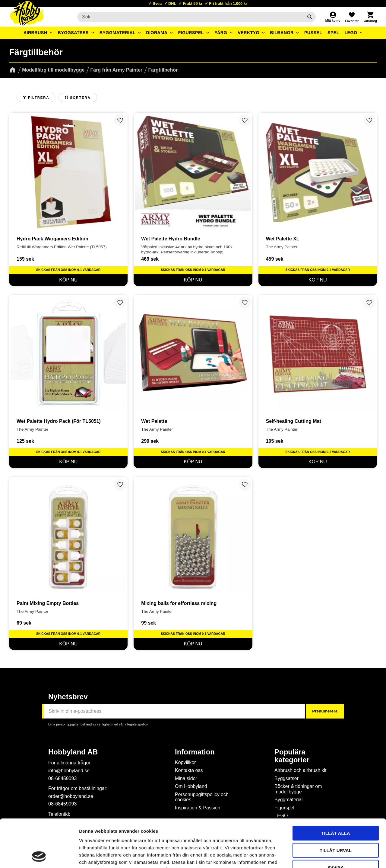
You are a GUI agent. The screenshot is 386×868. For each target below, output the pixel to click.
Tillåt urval (336, 805)
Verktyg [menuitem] (248, 33)
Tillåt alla (335, 788)
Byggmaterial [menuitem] (118, 33)
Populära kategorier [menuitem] (292, 756)
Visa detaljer (327, 856)
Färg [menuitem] (221, 33)
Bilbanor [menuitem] (282, 33)
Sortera (80, 98)
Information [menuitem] (195, 752)
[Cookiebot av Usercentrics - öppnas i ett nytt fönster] (39, 856)
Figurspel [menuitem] (191, 33)
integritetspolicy (136, 724)
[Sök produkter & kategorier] (190, 17)
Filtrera (39, 98)
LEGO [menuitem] (351, 33)
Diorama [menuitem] (157, 33)
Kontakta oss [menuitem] (189, 770)
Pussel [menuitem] (313, 33)
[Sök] (310, 17)
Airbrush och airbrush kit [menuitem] (301, 770)
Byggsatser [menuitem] (73, 33)
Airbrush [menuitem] (35, 33)
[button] (352, 17)
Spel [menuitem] (333, 33)
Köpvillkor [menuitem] (185, 762)
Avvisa (336, 822)
